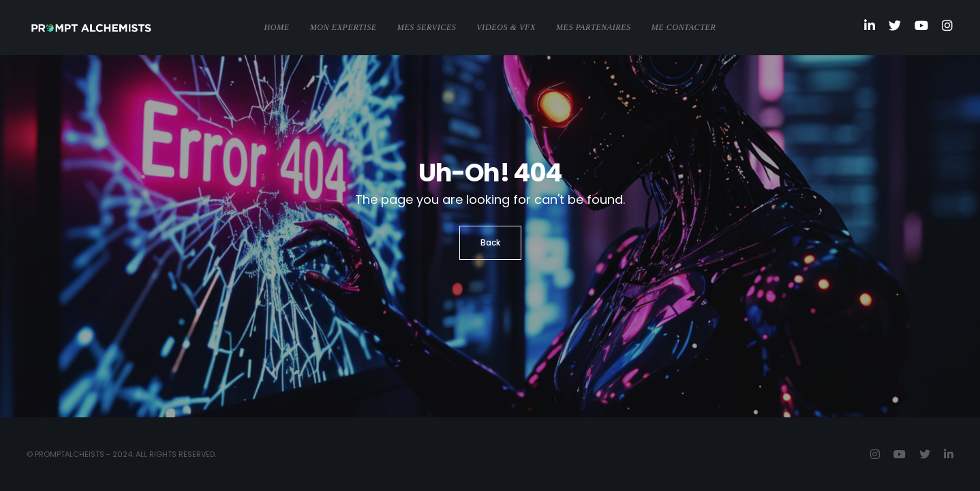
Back (490, 242)
